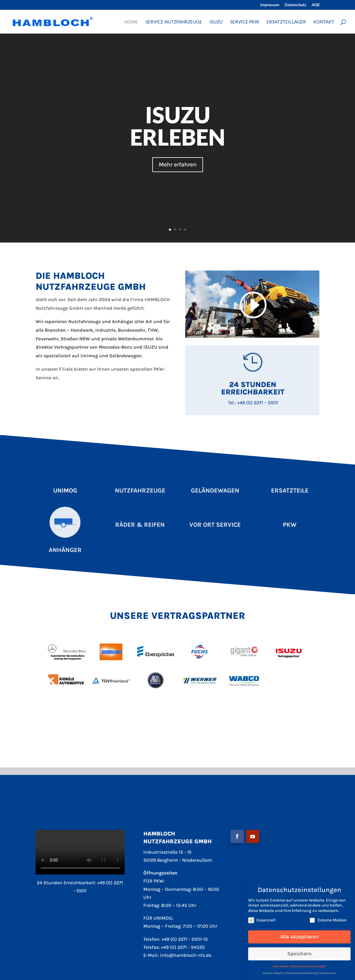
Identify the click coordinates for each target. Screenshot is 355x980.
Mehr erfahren (178, 165)
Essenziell (262, 920)
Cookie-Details (273, 973)
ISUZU (216, 22)
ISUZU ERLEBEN (178, 126)
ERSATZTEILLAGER (286, 22)
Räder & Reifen (140, 525)
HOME (131, 22)
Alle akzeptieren (299, 937)
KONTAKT (324, 22)
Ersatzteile (290, 490)
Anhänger (65, 550)
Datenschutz (295, 5)
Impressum (270, 5)
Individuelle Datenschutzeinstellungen (299, 966)
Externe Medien (328, 920)
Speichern (299, 954)
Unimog (65, 490)
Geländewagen (215, 490)
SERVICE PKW (245, 22)
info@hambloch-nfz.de (186, 955)
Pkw (290, 525)
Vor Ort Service (215, 525)
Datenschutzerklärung (302, 973)
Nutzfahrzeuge (140, 490)
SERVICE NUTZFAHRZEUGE (174, 22)
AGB (316, 5)
